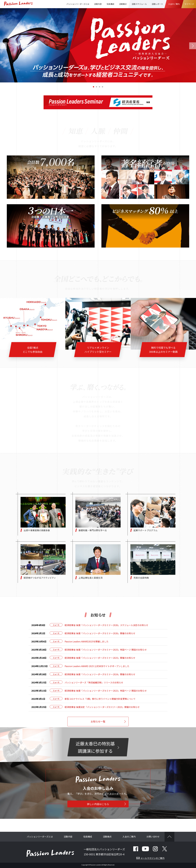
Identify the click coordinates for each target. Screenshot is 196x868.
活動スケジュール (139, 4)
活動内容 (68, 838)
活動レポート (157, 4)
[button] (3, 45)
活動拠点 (107, 838)
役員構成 (110, 4)
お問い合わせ (153, 838)
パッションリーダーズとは (40, 838)
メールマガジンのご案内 (152, 859)
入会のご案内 (129, 838)
